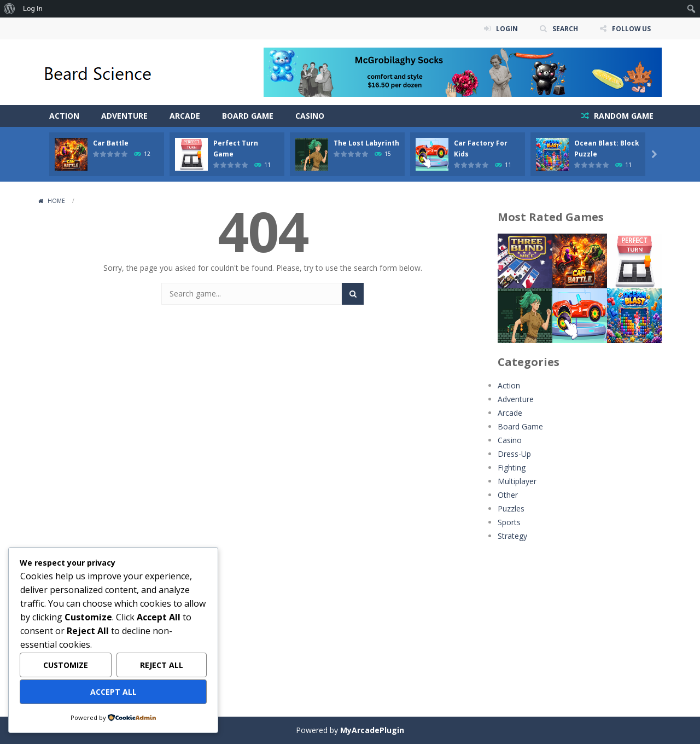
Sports (509, 522)
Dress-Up (514, 454)
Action (64, 116)
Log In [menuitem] (33, 8)
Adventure (124, 116)
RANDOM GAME (623, 116)
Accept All (113, 692)
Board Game (248, 116)
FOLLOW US (631, 28)
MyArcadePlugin (372, 730)
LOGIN (506, 28)
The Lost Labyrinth (366, 143)
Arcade (185, 116)
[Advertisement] (580, 622)
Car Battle (111, 143)
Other (508, 495)
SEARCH (565, 28)
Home (56, 201)
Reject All (162, 665)
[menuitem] (10, 9)
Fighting (512, 467)
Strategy (512, 536)
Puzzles (511, 508)
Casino (310, 116)
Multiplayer (517, 481)
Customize (66, 665)
